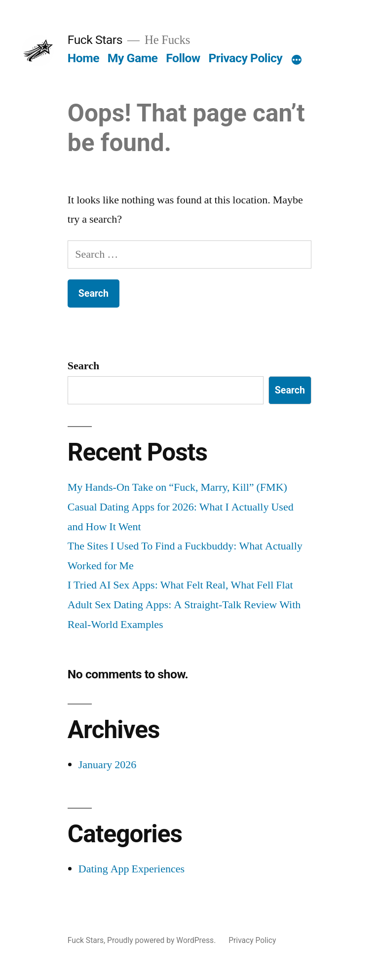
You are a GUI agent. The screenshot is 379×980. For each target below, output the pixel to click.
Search (83, 366)
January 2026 (107, 765)
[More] (297, 60)
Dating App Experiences (132, 869)
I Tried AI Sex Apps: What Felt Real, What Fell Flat (180, 585)
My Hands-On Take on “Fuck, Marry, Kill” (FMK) (177, 487)
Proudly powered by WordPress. (162, 940)
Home (83, 58)
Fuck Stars (95, 40)
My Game (133, 58)
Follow (183, 58)
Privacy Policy (245, 58)
